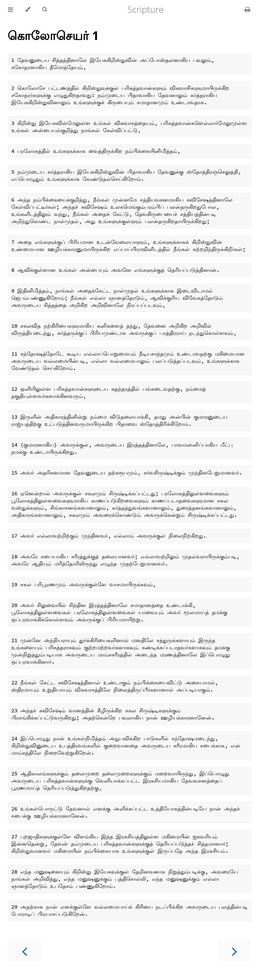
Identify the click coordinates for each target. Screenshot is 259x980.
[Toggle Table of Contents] (11, 9)
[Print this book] (248, 9)
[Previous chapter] (25, 951)
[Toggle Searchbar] (44, 9)
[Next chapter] (234, 951)
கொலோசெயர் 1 (53, 35)
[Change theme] (28, 9)
